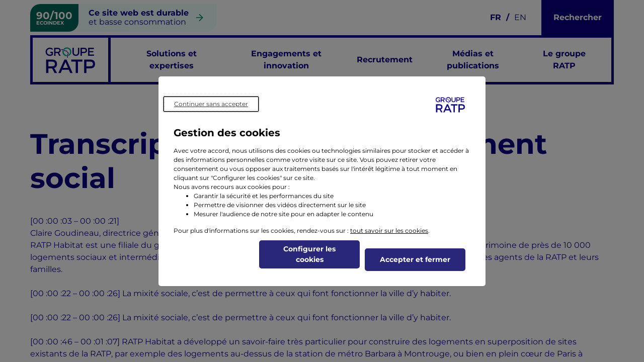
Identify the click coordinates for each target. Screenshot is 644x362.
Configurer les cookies (309, 254)
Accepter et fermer (415, 259)
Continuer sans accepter (211, 104)
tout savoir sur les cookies (389, 231)
